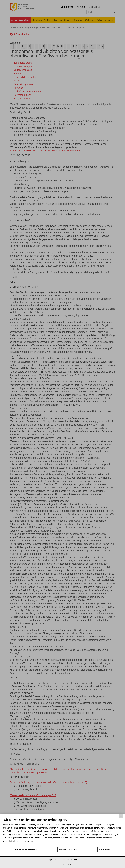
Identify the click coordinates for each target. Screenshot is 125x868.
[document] (63, 832)
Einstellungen (68, 850)
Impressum (53, 860)
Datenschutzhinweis (68, 860)
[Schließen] (121, 816)
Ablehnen (105, 850)
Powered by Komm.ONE (63, 865)
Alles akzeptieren (25, 850)
